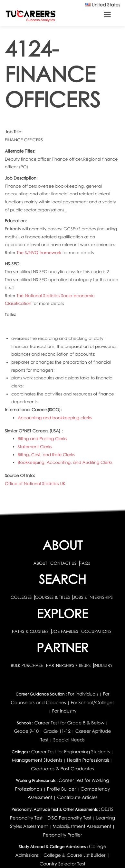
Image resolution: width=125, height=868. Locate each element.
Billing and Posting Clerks (42, 438)
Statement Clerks (35, 447)
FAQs (85, 563)
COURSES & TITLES (52, 597)
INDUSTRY (103, 665)
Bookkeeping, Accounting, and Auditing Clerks (65, 462)
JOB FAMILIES (65, 631)
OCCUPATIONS (96, 631)
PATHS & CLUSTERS (31, 631)
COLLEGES (21, 597)
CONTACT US (63, 563)
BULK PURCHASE (27, 665)
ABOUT (40, 563)
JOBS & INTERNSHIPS (93, 597)
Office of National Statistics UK (35, 483)
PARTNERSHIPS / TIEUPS (69, 665)
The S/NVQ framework (39, 252)
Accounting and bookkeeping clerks (55, 418)
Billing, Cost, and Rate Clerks (46, 455)
